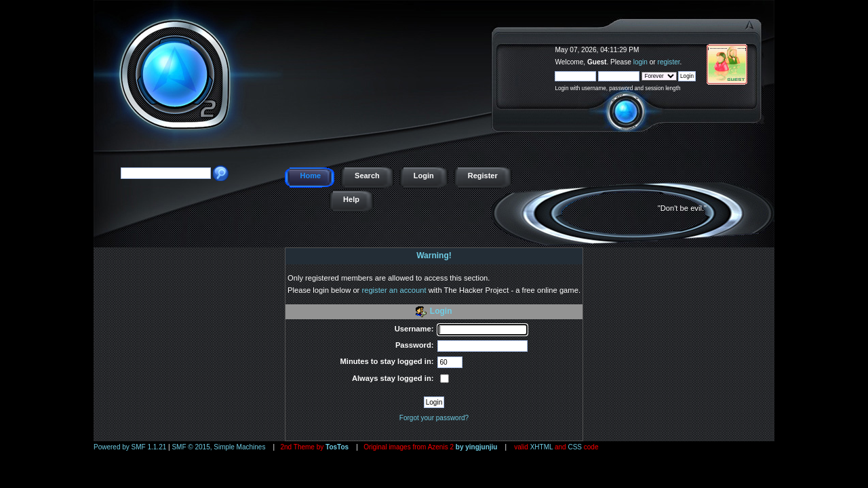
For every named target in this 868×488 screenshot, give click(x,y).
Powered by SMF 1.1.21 (130, 447)
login (640, 62)
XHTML (542, 447)
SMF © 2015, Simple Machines (218, 447)
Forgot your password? (434, 418)
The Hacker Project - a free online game (759, 46)
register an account (394, 290)
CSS (575, 447)
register (669, 62)
